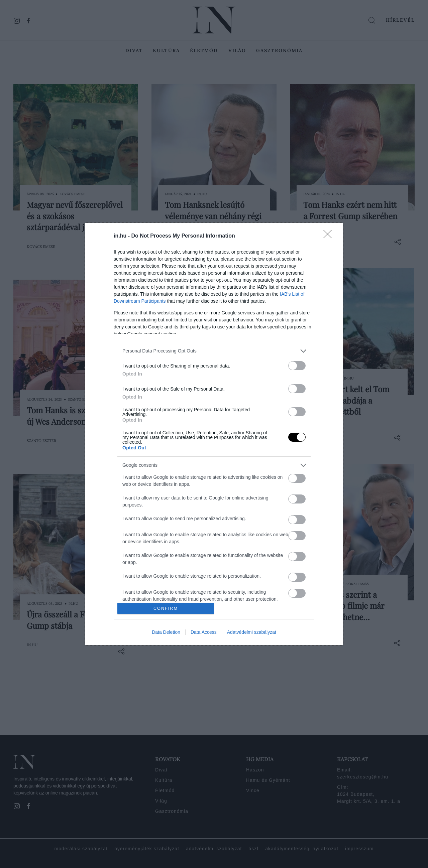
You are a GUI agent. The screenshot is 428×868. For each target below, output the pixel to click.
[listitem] (214, 351)
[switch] (297, 366)
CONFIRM (166, 609)
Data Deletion (166, 632)
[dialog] (214, 434)
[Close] (330, 236)
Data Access (204, 632)
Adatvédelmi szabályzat (252, 632)
